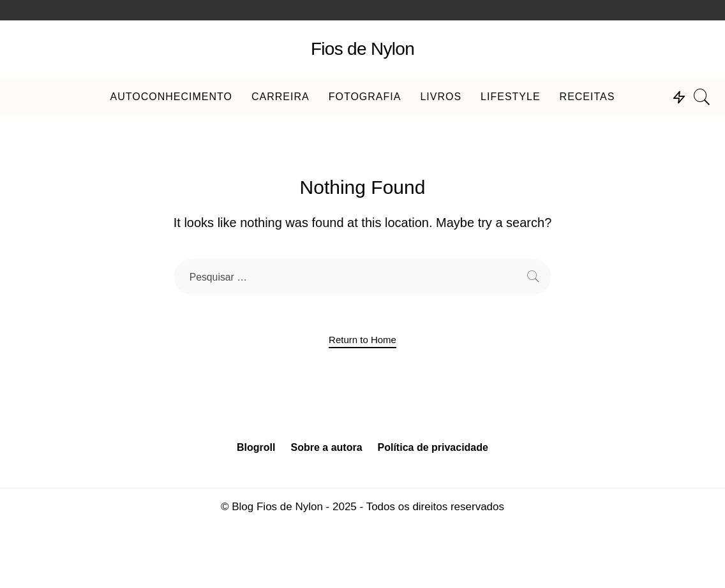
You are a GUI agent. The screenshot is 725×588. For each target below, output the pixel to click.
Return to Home (362, 340)
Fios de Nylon (362, 49)
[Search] (702, 97)
